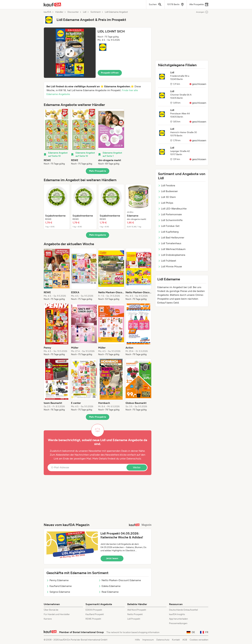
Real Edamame (109, 592)
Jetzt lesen (112, 558)
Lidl (85, 12)
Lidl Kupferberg (168, 232)
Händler (59, 12)
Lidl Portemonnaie (170, 214)
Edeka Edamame (110, 586)
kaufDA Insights (177, 614)
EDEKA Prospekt (94, 610)
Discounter (73, 12)
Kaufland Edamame (59, 586)
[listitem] (57, 137)
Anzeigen (202, 12)
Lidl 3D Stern (167, 197)
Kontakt (176, 640)
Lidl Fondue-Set (169, 226)
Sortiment (96, 12)
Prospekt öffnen (110, 73)
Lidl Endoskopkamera (172, 255)
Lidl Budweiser (168, 191)
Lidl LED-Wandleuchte (172, 209)
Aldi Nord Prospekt (137, 610)
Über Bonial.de (51, 610)
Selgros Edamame (58, 592)
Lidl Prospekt (134, 619)
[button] (98, 53)
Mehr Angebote (98, 235)
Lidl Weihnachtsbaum (172, 249)
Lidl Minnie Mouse (170, 266)
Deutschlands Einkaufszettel (183, 610)
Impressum (148, 640)
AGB (185, 640)
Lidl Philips (166, 203)
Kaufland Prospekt (95, 614)
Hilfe (137, 640)
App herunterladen (178, 619)
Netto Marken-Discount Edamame (120, 580)
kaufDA (47, 12)
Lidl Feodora (166, 185)
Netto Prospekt (135, 614)
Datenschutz (134, 459)
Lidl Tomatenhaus (170, 243)
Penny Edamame (58, 580)
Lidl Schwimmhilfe (170, 220)
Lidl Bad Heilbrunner (171, 238)
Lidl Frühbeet (167, 261)
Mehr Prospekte (98, 171)
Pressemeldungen (178, 623)
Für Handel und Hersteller (57, 614)
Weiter (137, 467)
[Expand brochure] (70, 53)
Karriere (48, 619)
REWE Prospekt (93, 619)
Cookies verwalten (199, 640)
